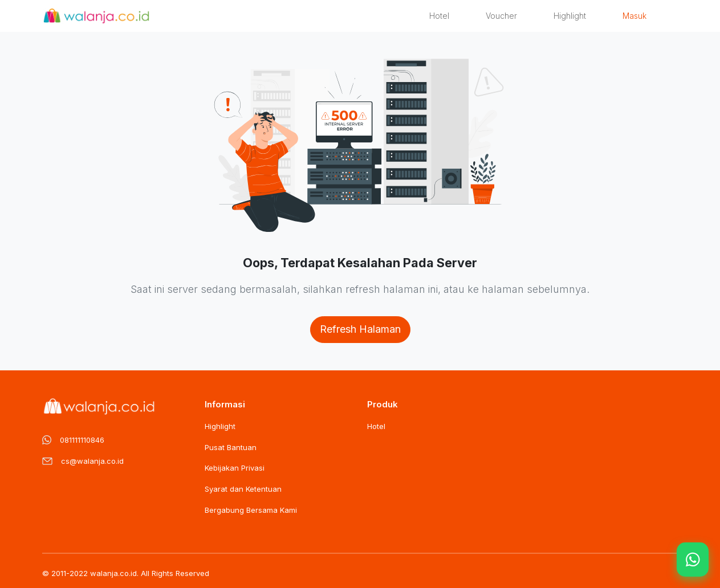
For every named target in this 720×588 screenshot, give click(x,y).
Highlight (570, 16)
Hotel (439, 16)
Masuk (634, 16)
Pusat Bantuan (231, 447)
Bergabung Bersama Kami (251, 510)
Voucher (501, 16)
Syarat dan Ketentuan (243, 489)
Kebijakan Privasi (235, 468)
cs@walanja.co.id (92, 461)
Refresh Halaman (360, 329)
